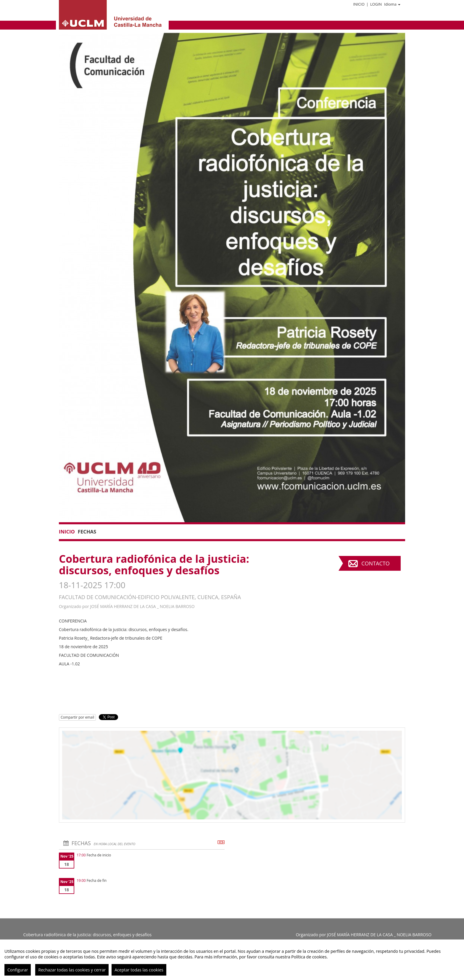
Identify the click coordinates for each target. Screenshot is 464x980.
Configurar (18, 970)
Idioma (392, 4)
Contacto (375, 563)
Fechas (87, 532)
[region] (232, 960)
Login (376, 4)
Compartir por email (77, 717)
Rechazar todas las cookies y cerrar (72, 970)
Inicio (359, 4)
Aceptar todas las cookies (139, 970)
